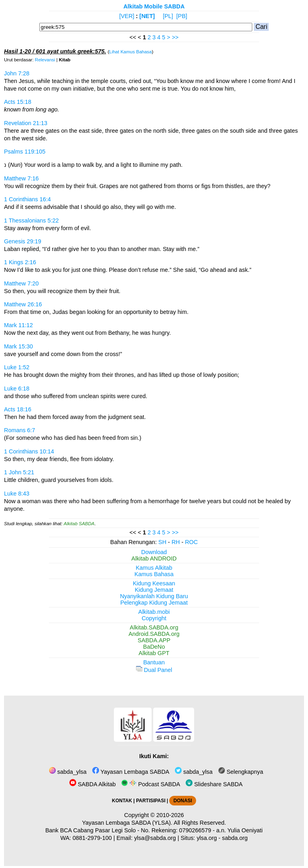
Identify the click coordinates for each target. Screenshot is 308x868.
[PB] (182, 16)
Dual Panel (154, 670)
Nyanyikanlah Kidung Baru (154, 596)
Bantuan (154, 662)
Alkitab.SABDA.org (154, 627)
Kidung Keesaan (154, 583)
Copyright (154, 618)
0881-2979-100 (92, 838)
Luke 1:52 (17, 367)
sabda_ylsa (68, 772)
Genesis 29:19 (23, 241)
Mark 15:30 (18, 346)
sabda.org (235, 838)
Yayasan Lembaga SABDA (131, 772)
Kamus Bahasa (154, 574)
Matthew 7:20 (21, 283)
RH (176, 542)
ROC (191, 542)
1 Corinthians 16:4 (27, 199)
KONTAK (122, 801)
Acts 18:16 (18, 409)
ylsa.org (207, 838)
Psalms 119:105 (25, 152)
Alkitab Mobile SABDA (154, 6)
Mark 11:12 (18, 325)
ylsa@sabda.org (155, 838)
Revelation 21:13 (26, 123)
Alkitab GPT (154, 653)
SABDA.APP (154, 640)
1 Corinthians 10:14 (29, 451)
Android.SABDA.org (154, 634)
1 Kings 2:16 (20, 262)
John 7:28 (17, 73)
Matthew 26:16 (23, 304)
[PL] (168, 16)
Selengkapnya (241, 772)
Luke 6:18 (17, 388)
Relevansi (45, 60)
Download (154, 552)
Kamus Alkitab (154, 568)
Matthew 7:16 (21, 178)
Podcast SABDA (151, 784)
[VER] (127, 16)
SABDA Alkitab (92, 784)
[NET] (147, 16)
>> (175, 37)
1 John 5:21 (19, 472)
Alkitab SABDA (79, 524)
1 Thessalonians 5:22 (31, 221)
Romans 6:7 (20, 430)
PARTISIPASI (151, 801)
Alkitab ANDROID (154, 558)
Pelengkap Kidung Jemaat (154, 603)
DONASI (182, 801)
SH (162, 542)
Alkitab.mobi (154, 612)
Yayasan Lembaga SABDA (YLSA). (127, 823)
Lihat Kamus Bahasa (130, 52)
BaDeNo (154, 647)
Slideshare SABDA (214, 784)
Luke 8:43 (17, 494)
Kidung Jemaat (154, 590)
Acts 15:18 (18, 102)
